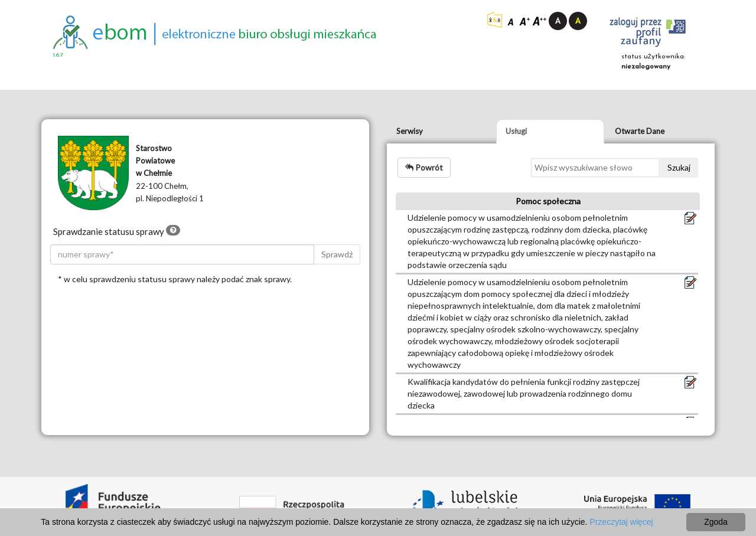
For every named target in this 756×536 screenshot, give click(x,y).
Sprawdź (337, 254)
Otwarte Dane (640, 131)
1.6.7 (58, 55)
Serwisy (410, 131)
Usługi (516, 131)
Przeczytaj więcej (621, 522)
